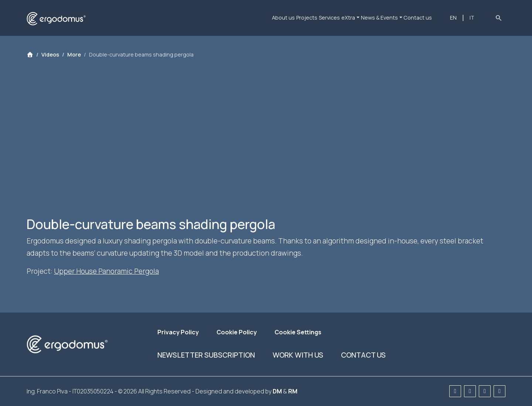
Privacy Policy (178, 332)
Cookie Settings (298, 332)
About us (243, 18)
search (499, 18)
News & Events (376, 18)
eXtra (336, 18)
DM (277, 391)
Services (308, 18)
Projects (276, 18)
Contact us (424, 18)
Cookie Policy (237, 332)
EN (461, 18)
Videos (50, 54)
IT (475, 18)
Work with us (298, 355)
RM (293, 391)
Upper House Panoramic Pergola (106, 271)
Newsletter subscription (206, 355)
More (74, 54)
